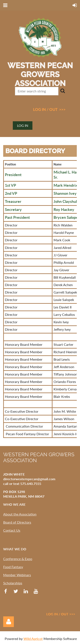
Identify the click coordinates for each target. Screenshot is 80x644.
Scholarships (13, 583)
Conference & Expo (18, 559)
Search (63, 91)
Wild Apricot (33, 639)
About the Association (20, 514)
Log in (23, 125)
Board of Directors (17, 522)
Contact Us (12, 530)
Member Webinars (17, 575)
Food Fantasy (13, 567)
